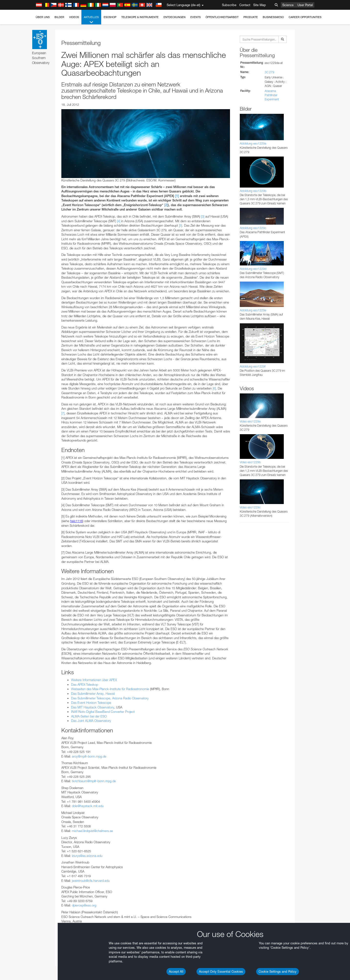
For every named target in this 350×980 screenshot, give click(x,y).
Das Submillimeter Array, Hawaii (93, 694)
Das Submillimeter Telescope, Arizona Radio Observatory (110, 698)
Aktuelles (91, 20)
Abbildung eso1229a (253, 143)
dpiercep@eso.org (84, 905)
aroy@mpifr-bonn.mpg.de (89, 756)
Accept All (176, 971)
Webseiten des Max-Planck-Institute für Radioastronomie (110, 689)
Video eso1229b (250, 462)
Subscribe (229, 5)
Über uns (43, 17)
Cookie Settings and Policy (278, 971)
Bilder (59, 17)
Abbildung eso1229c (253, 228)
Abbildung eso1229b (253, 191)
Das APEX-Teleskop (85, 685)
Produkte (251, 17)
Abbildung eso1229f (253, 366)
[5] (180, 225)
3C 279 (269, 72)
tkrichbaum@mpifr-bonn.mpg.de (94, 781)
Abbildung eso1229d (253, 269)
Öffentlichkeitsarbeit (222, 17)
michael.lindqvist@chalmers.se (92, 831)
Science (288, 5)
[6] (214, 388)
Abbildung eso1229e (253, 310)
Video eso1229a (250, 421)
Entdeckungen (175, 17)
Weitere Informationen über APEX (94, 680)
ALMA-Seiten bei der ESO (89, 716)
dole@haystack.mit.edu (88, 806)
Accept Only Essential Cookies (221, 971)
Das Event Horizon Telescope (91, 703)
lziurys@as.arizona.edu (87, 856)
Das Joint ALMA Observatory (91, 721)
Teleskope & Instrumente (140, 17)
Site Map (260, 5)
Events (196, 17)
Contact (245, 5)
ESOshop (110, 17)
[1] (177, 196)
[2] (166, 205)
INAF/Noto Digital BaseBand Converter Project (103, 712)
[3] (203, 216)
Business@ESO (273, 17)
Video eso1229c (250, 507)
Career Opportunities (305, 17)
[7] (63, 413)
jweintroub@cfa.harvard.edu (91, 881)
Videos (74, 17)
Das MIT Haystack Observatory (93, 707)
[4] (119, 221)
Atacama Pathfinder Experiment (272, 95)
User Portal (305, 5)
